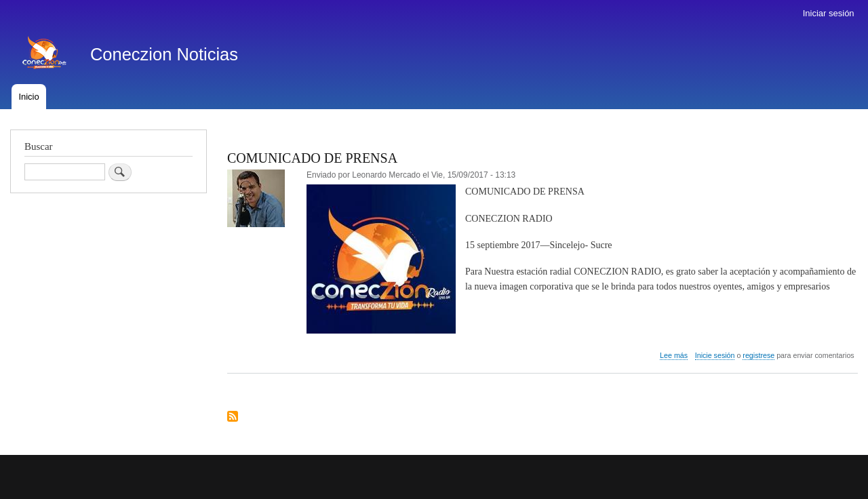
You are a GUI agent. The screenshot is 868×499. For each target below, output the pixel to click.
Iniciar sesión (829, 13)
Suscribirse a (233, 417)
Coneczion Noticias (164, 54)
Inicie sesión (715, 355)
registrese (758, 355)
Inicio (28, 97)
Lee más (674, 356)
